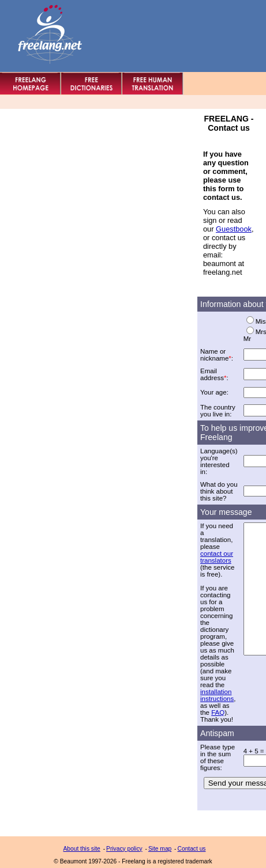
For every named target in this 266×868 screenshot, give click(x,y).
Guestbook (234, 229)
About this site (82, 849)
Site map (160, 849)
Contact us (192, 849)
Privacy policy (124, 849)
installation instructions (217, 695)
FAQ (218, 712)
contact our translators (217, 557)
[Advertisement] (99, 131)
